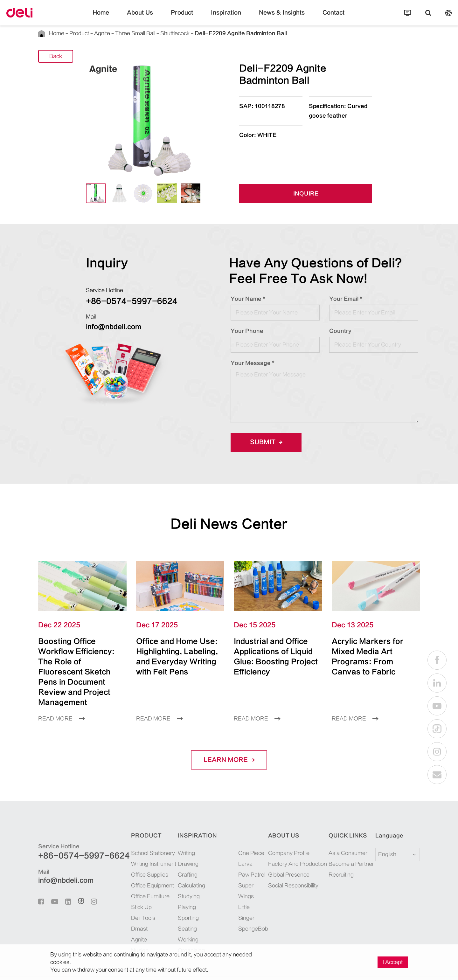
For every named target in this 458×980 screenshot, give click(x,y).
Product (188, 17)
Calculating (178, 865)
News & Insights (274, 17)
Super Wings (239, 865)
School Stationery (133, 833)
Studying (175, 876)
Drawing (175, 843)
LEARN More (229, 740)
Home (117, 17)
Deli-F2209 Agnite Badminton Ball (205, 33)
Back (56, 56)
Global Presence (283, 854)
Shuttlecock (153, 33)
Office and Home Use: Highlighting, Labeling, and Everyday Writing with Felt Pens (175, 656)
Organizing (177, 930)
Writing (174, 833)
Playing (174, 887)
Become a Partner (345, 843)
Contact (318, 17)
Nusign (122, 930)
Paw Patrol (238, 854)
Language (385, 815)
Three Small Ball (120, 33)
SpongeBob (238, 887)
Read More (59, 698)
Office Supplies (131, 854)
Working (175, 919)
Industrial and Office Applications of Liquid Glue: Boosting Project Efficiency (274, 651)
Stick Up (124, 887)
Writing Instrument (135, 843)
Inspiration (226, 17)
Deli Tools (126, 897)
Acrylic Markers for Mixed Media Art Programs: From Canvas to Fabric (370, 651)
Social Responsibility (288, 865)
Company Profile (284, 833)
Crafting (174, 854)
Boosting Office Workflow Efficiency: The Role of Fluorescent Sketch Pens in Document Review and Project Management (81, 662)
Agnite (92, 33)
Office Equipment (133, 865)
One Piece (237, 833)
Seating (174, 908)
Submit (264, 442)
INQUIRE (306, 194)
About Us (152, 17)
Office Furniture (132, 876)
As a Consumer (343, 833)
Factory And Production (291, 843)
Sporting (175, 897)
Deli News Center (229, 524)
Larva (232, 843)
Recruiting (338, 854)
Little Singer (239, 876)
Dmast (122, 908)
